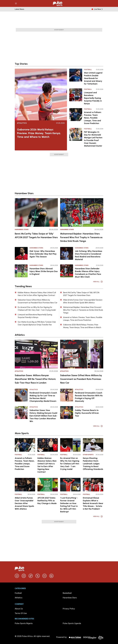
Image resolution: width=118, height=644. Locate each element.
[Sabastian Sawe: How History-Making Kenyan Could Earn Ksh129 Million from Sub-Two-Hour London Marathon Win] (21, 413)
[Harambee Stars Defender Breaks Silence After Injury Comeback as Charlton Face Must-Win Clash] (67, 271)
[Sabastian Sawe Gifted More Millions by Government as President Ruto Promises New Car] (82, 354)
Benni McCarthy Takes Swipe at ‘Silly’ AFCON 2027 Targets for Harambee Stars (36, 235)
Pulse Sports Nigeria (24, 623)
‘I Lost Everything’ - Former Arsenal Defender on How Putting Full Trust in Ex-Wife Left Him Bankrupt (69, 505)
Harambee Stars (22, 229)
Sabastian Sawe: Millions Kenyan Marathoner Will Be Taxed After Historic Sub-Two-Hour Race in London (35, 379)
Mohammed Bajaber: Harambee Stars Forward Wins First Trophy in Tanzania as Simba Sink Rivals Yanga (81, 237)
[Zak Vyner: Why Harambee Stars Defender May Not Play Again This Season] (21, 253)
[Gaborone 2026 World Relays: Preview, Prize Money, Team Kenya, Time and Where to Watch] (41, 94)
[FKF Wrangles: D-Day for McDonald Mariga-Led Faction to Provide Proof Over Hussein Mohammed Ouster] (76, 138)
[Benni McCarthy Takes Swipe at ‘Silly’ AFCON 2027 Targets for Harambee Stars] (36, 212)
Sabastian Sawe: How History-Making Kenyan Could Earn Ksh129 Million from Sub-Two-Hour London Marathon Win (43, 416)
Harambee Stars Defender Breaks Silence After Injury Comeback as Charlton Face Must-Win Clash (88, 273)
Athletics (22, 123)
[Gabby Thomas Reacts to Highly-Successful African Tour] (67, 413)
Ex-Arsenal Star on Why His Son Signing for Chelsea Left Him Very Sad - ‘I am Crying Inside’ (70, 464)
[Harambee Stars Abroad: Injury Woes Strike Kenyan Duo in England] (21, 271)
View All (98, 282)
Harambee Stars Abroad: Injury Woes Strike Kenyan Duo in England (44, 271)
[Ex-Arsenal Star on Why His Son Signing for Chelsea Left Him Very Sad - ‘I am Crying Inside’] (70, 445)
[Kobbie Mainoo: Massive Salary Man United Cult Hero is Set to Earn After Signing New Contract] (48, 445)
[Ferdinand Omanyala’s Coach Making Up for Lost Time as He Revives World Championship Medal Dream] (21, 395)
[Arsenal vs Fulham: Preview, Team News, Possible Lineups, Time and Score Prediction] (76, 116)
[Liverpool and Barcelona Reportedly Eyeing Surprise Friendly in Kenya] (76, 97)
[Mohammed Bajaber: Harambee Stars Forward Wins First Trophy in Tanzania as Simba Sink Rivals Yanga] (82, 212)
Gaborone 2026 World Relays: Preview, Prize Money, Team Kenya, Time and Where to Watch (39, 133)
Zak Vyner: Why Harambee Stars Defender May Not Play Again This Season (43, 254)
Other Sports (88, 455)
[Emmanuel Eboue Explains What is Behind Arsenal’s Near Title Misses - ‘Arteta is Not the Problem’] (93, 485)
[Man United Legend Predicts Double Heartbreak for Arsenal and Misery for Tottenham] (76, 77)
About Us (19, 609)
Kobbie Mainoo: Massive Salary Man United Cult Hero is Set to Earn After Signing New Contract (47, 465)
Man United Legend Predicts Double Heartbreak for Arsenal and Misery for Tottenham (93, 78)
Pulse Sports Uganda (72, 623)
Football (88, 70)
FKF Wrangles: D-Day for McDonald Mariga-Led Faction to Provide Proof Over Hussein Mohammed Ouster (93, 139)
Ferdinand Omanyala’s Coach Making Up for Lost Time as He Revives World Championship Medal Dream (43, 397)
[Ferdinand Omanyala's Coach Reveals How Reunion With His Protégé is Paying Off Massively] (67, 395)
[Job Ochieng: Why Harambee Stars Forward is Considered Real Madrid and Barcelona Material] (67, 253)
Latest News (19, 9)
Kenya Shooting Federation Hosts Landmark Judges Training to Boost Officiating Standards (93, 464)
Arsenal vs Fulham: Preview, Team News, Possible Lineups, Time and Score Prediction (93, 118)
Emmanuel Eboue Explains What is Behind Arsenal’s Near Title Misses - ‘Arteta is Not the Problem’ (93, 503)
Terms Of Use (21, 613)
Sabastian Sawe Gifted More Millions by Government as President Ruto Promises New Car (81, 379)
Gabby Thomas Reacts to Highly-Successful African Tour (87, 413)
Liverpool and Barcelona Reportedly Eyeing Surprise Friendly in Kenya (93, 98)
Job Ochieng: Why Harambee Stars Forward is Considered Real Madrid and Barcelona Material (88, 255)
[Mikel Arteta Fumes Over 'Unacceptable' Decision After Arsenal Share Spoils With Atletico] (25, 485)
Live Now (99, 9)
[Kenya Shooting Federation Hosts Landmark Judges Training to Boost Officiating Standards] (93, 445)
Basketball (67, 593)
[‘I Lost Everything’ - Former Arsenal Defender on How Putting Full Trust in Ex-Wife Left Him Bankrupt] (70, 485)
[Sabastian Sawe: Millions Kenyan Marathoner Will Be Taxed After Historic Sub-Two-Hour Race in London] (36, 354)
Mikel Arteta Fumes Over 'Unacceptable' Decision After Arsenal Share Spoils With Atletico (24, 503)
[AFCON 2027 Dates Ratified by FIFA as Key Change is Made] (48, 485)
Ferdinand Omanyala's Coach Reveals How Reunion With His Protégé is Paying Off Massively (89, 397)
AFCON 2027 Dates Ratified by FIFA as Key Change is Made (47, 501)
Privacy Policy (69, 609)
